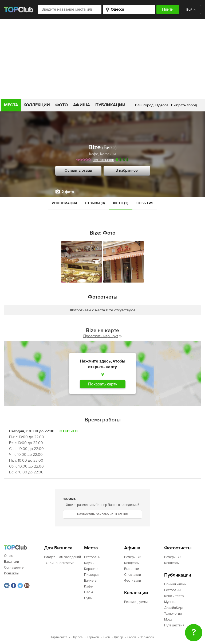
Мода (168, 619)
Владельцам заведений (62, 557)
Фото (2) (121, 203)
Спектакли (133, 575)
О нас (8, 556)
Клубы (89, 563)
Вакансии (11, 562)
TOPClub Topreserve (59, 563)
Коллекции (37, 105)
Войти (191, 10)
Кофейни (108, 154)
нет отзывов (103, 160)
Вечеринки (133, 557)
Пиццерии (92, 575)
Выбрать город (184, 105)
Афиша (82, 105)
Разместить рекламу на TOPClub (102, 514)
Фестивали (133, 581)
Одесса (77, 637)
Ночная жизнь (175, 584)
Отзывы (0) (95, 203)
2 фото (68, 192)
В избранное (127, 170)
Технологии (173, 614)
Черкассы (147, 637)
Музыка (170, 602)
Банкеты (91, 581)
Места (11, 105)
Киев (106, 637)
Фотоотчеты (178, 548)
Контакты (11, 573)
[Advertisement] (102, 59)
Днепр (118, 637)
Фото (62, 105)
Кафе (94, 154)
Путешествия (174, 625)
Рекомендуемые (137, 602)
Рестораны (92, 557)
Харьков (93, 637)
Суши (88, 598)
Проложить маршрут (102, 336)
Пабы (88, 592)
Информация (64, 203)
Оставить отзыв (78, 170)
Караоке (91, 569)
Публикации (110, 105)
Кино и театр (174, 596)
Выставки (132, 569)
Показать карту (103, 384)
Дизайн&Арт (174, 608)
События (145, 203)
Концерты (132, 563)
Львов (131, 637)
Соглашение (14, 567)
